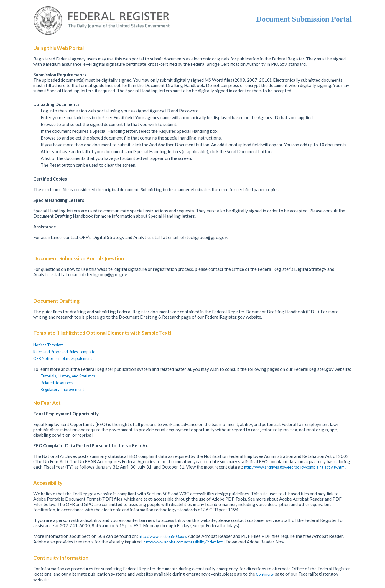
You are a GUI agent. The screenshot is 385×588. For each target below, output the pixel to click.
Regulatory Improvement (62, 389)
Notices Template (48, 345)
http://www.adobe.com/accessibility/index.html (185, 542)
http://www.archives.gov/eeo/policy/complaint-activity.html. (295, 467)
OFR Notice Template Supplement (63, 358)
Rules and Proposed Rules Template (64, 352)
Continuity (265, 574)
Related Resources (57, 383)
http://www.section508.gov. (163, 536)
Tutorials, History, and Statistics (68, 376)
